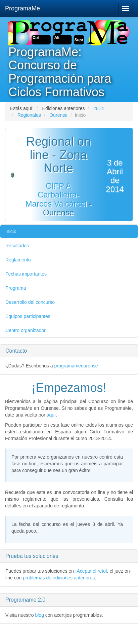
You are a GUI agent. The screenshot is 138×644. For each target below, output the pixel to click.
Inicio (11, 231)
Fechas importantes (26, 274)
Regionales (29, 115)
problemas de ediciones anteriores (59, 578)
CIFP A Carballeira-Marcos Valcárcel (56, 195)
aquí (51, 415)
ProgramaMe (22, 8)
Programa (16, 288)
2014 (99, 108)
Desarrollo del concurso (30, 302)
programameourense (76, 366)
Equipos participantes (28, 316)
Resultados (17, 246)
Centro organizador (26, 330)
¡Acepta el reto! (91, 571)
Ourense (58, 115)
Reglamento (18, 260)
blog (39, 615)
